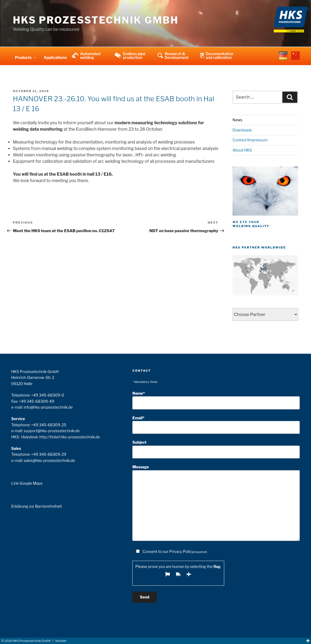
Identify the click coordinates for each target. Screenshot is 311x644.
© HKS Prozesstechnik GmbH (26, 641)
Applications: (55, 57)
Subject (216, 449)
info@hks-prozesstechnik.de (48, 407)
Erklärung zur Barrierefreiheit (37, 506)
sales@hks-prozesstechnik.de (49, 460)
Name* (216, 400)
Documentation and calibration (220, 56)
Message (216, 503)
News (237, 120)
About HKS (242, 150)
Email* (216, 425)
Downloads (242, 130)
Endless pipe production (134, 56)
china (295, 59)
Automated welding (90, 56)
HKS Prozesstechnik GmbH (96, 20)
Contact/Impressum (250, 140)
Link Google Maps (27, 483)
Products (26, 57)
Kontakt (61, 641)
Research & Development (177, 56)
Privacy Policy (181, 551)
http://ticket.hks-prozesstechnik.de (70, 437)
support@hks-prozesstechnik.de (52, 431)
